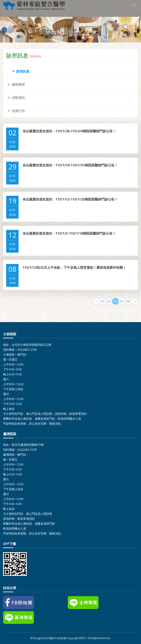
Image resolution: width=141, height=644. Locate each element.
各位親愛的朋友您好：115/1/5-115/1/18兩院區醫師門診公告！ (69, 233)
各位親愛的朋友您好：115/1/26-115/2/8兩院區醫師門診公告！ (69, 131)
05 (122, 301)
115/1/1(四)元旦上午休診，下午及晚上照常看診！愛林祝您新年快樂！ (74, 267)
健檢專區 (18, 84)
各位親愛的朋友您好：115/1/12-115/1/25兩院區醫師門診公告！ (70, 199)
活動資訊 (18, 98)
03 (109, 301)
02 (103, 301)
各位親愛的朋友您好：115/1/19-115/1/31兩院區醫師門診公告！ (70, 165)
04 (115, 301)
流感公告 (18, 111)
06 (128, 301)
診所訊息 (23, 71)
